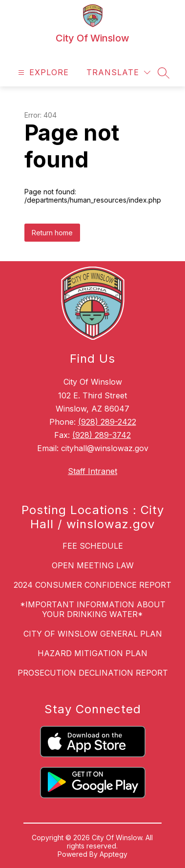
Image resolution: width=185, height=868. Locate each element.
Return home (52, 233)
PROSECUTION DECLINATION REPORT (93, 673)
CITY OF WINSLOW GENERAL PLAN (93, 634)
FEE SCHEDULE (93, 546)
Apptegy (113, 854)
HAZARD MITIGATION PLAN (92, 653)
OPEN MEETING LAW (93, 565)
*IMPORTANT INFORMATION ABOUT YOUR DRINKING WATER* (93, 609)
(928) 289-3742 (102, 435)
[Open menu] (42, 72)
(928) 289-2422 (107, 422)
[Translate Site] (118, 72)
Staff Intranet (92, 471)
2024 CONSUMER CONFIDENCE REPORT (92, 585)
